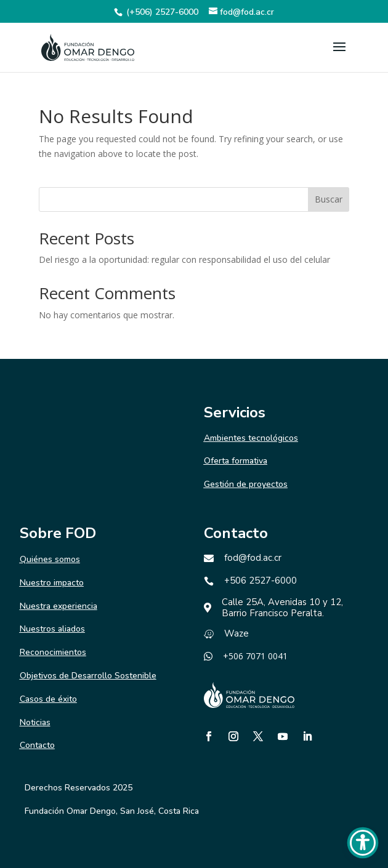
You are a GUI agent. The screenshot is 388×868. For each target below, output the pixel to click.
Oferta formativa (236, 461)
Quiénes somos (50, 559)
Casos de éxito (48, 699)
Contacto (37, 745)
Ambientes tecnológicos (251, 438)
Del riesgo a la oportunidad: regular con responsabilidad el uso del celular (184, 259)
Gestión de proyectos (246, 484)
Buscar (329, 199)
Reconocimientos (53, 652)
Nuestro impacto (52, 583)
